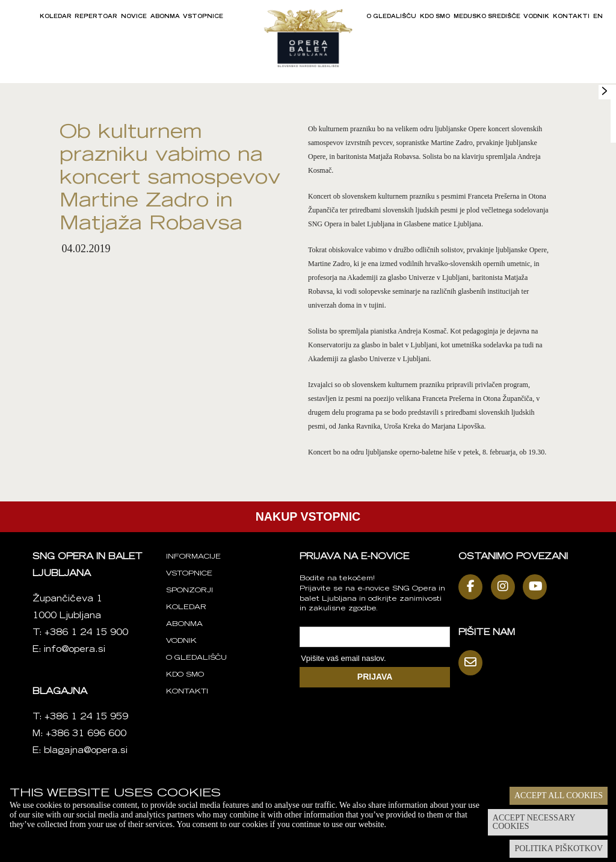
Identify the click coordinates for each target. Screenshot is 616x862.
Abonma (165, 17)
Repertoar (96, 17)
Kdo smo (435, 17)
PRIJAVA (375, 677)
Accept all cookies (559, 795)
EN (598, 17)
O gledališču (391, 17)
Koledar (56, 17)
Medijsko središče (487, 17)
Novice (134, 17)
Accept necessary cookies (534, 822)
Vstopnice (203, 17)
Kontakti (571, 17)
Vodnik (536, 17)
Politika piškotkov (559, 848)
